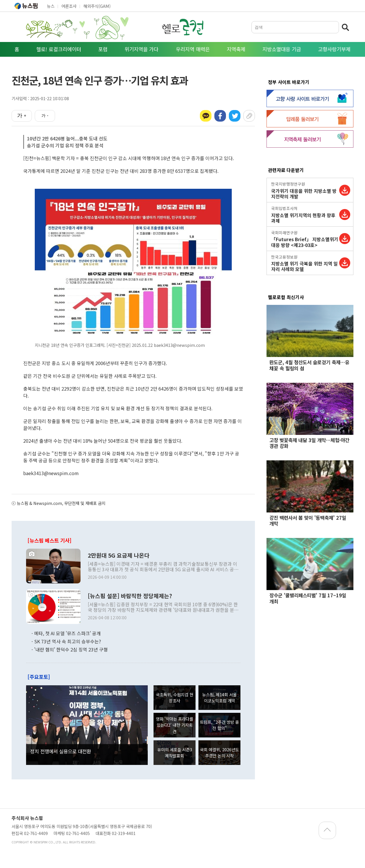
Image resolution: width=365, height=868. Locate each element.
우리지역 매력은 (193, 49)
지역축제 (236, 49)
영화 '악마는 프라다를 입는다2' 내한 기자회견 (175, 725)
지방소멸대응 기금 (282, 49)
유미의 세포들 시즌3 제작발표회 (175, 753)
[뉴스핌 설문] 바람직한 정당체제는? (130, 596)
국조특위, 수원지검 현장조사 (175, 698)
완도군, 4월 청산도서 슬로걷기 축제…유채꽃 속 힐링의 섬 (309, 365)
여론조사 (69, 6)
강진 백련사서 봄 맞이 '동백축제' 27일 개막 (308, 521)
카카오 (206, 116)
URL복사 (249, 116)
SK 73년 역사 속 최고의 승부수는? (68, 641)
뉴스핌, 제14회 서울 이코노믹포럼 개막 (219, 698)
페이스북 (220, 116)
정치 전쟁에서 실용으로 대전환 (61, 751)
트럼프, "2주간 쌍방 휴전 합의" (219, 725)
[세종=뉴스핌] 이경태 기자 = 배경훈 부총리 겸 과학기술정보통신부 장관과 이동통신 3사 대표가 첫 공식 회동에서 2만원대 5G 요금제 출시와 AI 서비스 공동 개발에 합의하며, (163, 567)
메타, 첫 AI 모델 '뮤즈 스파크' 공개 (67, 633)
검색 (346, 27)
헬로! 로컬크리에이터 (59, 49)
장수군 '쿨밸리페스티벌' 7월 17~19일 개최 (308, 598)
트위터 (235, 116)
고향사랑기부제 (334, 49)
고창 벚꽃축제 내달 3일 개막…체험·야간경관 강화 (309, 443)
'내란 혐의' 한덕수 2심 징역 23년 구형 (71, 649)
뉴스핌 (26, 6)
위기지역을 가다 (142, 49)
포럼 (103, 49)
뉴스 (51, 6)
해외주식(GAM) (97, 6)
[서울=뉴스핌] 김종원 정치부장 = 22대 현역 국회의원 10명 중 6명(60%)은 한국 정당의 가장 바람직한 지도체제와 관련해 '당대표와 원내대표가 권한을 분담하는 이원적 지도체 (163, 607)
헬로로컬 (183, 27)
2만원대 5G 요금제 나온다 (119, 555)
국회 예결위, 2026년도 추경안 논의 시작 (219, 753)
